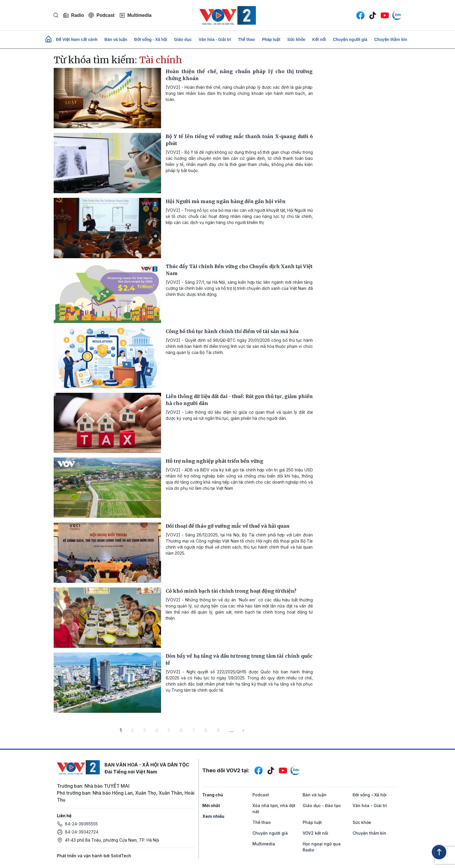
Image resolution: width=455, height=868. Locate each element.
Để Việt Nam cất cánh (77, 39)
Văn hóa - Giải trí (215, 39)
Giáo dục (183, 39)
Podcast (101, 15)
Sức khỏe (296, 39)
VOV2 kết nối (315, 833)
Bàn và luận (116, 39)
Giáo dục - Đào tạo (322, 805)
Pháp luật (271, 39)
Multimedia (136, 15)
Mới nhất (211, 805)
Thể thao (247, 39)
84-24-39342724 (82, 832)
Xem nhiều (213, 816)
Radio (73, 15)
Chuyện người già (350, 39)
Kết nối (319, 39)
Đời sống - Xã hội (151, 39)
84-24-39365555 (81, 824)
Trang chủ (213, 795)
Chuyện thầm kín (391, 39)
